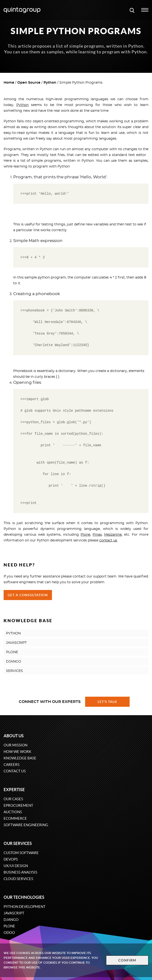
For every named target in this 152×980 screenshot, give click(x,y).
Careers (12, 765)
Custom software (21, 853)
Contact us (15, 771)
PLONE (12, 652)
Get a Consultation (28, 595)
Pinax (97, 535)
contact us (108, 540)
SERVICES (14, 671)
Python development (25, 907)
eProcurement (18, 805)
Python (50, 83)
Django (11, 920)
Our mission (16, 745)
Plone (85, 535)
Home (9, 83)
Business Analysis (20, 872)
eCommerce (15, 818)
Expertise (14, 790)
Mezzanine (113, 535)
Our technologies (24, 897)
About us (14, 736)
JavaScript (14, 913)
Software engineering (26, 825)
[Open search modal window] (132, 10)
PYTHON (13, 633)
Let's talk (108, 702)
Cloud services (18, 879)
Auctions (13, 812)
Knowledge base (20, 758)
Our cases (13, 799)
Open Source (29, 83)
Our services (18, 843)
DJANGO (14, 662)
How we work (17, 752)
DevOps (11, 859)
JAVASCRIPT (16, 643)
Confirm (127, 960)
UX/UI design (16, 866)
